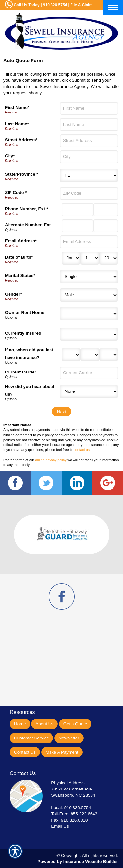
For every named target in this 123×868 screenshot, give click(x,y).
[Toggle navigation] (113, 8)
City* (10, 156)
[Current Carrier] (89, 373)
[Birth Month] (71, 258)
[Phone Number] (78, 209)
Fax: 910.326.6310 (69, 820)
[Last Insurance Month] (71, 355)
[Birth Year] (109, 258)
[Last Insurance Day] (90, 355)
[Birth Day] (90, 258)
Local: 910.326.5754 (71, 808)
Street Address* (21, 140)
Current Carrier (21, 372)
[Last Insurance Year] (109, 355)
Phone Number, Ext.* (26, 209)
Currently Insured (23, 333)
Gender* (13, 294)
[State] (89, 175)
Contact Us (25, 752)
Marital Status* (20, 276)
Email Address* (21, 241)
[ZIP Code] (89, 193)
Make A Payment (62, 752)
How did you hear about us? (30, 390)
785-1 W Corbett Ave (71, 789)
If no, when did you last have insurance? (29, 354)
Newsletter (69, 738)
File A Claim (81, 5)
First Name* (17, 107)
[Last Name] (89, 124)
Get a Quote (75, 724)
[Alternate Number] (78, 226)
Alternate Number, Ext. (28, 225)
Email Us (60, 826)
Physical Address (68, 783)
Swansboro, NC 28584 (73, 795)
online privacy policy (51, 460)
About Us (44, 724)
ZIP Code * (16, 192)
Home (20, 724)
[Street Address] (89, 141)
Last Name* (17, 124)
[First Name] (89, 108)
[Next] (61, 411)
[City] (89, 157)
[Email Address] (89, 242)
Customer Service (31, 738)
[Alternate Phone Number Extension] (106, 226)
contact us (82, 450)
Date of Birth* (19, 257)
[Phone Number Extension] (106, 209)
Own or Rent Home (25, 312)
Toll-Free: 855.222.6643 (74, 814)
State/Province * (21, 174)
